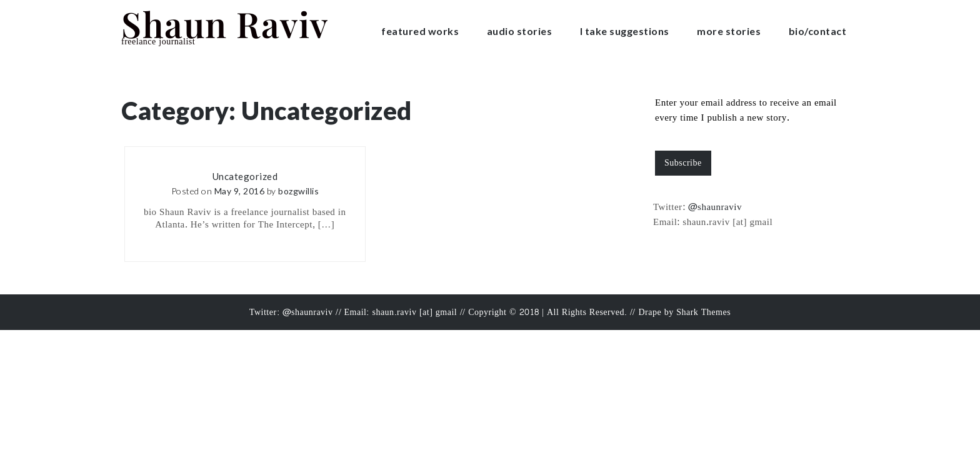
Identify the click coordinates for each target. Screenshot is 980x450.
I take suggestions (625, 31)
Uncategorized (245, 176)
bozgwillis (298, 191)
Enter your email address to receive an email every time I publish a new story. (746, 110)
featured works (420, 31)
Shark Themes (703, 312)
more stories (729, 31)
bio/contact (818, 31)
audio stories (520, 31)
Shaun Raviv (225, 23)
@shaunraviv (715, 207)
